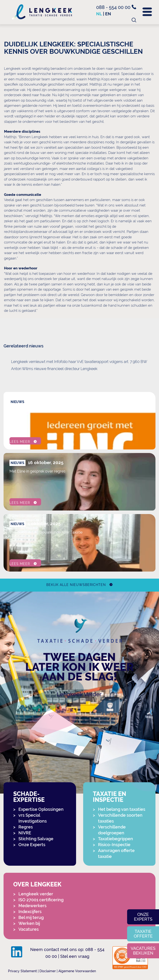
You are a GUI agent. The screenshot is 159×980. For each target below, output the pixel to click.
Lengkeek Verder (79, 694)
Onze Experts (32, 845)
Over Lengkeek (37, 884)
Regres (26, 827)
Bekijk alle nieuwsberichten (76, 585)
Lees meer (20, 442)
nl (99, 14)
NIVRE (25, 833)
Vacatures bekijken (143, 951)
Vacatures (29, 929)
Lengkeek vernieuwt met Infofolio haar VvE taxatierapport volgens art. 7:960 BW (79, 362)
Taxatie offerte (143, 934)
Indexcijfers (30, 912)
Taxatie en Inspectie (110, 797)
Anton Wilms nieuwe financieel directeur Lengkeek (54, 369)
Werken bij (29, 923)
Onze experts (143, 917)
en (108, 14)
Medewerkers (32, 906)
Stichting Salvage (36, 839)
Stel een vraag (75, 956)
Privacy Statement (22, 971)
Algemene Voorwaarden (77, 971)
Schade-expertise (29, 797)
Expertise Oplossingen (41, 809)
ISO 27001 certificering (41, 900)
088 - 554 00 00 (116, 7)
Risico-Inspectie (114, 845)
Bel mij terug (31, 917)
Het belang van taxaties (122, 809)
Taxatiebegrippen (116, 839)
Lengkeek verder (36, 894)
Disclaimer (48, 971)
